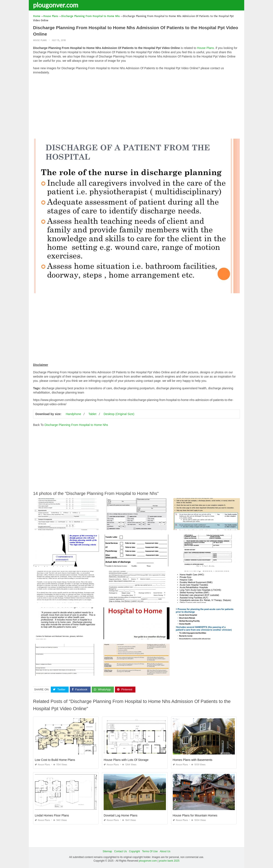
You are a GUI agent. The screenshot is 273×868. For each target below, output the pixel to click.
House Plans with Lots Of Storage (126, 760)
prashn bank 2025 (169, 861)
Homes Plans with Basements (193, 760)
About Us (165, 851)
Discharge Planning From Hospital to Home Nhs (76, 425)
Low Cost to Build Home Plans (55, 760)
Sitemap (107, 851)
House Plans (40, 40)
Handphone (73, 414)
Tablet (92, 414)
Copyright (134, 851)
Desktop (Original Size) (119, 414)
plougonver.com (56, 5)
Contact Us (120, 851)
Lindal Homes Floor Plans (52, 815)
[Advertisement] (136, 108)
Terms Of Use (150, 851)
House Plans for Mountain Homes (195, 815)
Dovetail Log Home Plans (121, 815)
